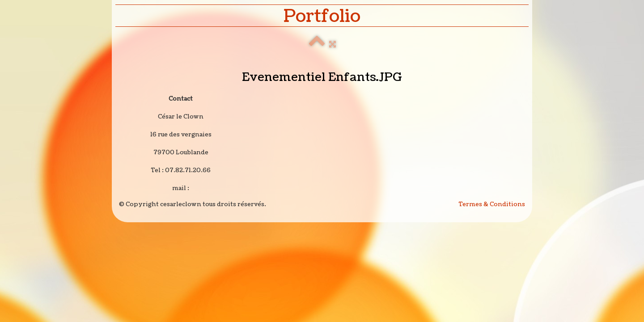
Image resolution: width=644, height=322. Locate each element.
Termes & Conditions (492, 204)
